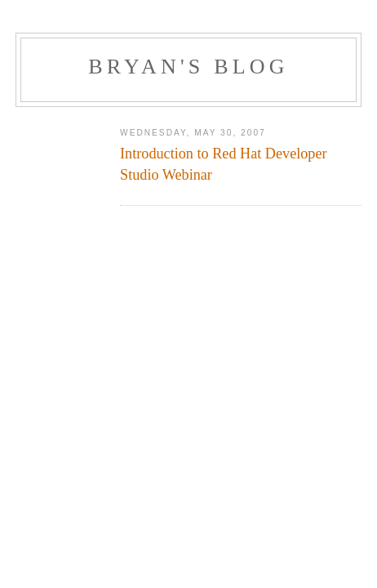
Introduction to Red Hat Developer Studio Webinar (224, 164)
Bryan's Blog (188, 67)
